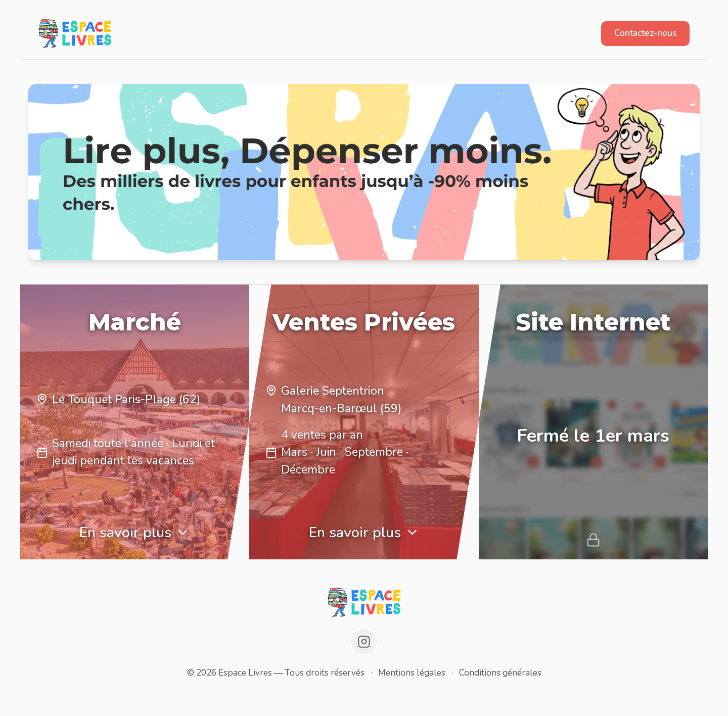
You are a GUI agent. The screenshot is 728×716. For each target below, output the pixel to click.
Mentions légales (412, 673)
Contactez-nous (645, 33)
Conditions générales (500, 673)
